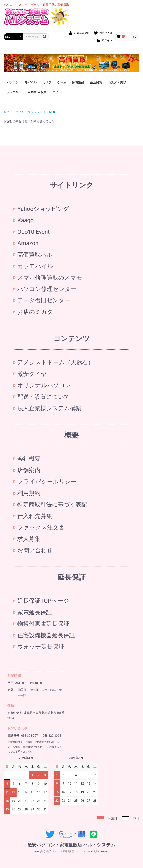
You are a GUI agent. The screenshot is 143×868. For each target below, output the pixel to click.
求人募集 (27, 539)
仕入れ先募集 (32, 516)
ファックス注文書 (39, 527)
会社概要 (27, 459)
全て (7, 112)
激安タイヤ (30, 374)
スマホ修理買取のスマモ (47, 278)
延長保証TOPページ (41, 601)
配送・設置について (41, 397)
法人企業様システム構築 (47, 408)
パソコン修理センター (45, 289)
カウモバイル (33, 266)
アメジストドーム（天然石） (53, 362)
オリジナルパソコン (42, 385)
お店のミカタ (33, 312)
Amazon (26, 243)
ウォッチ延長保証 (38, 647)
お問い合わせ (33, 550)
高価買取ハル (32, 255)
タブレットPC (37, 112)
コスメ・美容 (117, 82)
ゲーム (62, 82)
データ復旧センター (41, 300)
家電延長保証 (32, 612)
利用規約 (27, 493)
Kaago (23, 220)
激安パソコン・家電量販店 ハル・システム (71, 845)
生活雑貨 (96, 82)
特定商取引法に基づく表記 (50, 505)
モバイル (31, 82)
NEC (52, 112)
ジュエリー (14, 92)
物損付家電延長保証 (41, 624)
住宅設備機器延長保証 (44, 635)
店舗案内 (27, 470)
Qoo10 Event (31, 232)
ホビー (57, 92)
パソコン (13, 82)
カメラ (47, 82)
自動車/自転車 (37, 92)
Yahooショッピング (41, 209)
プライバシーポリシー (45, 482)
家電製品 (78, 82)
